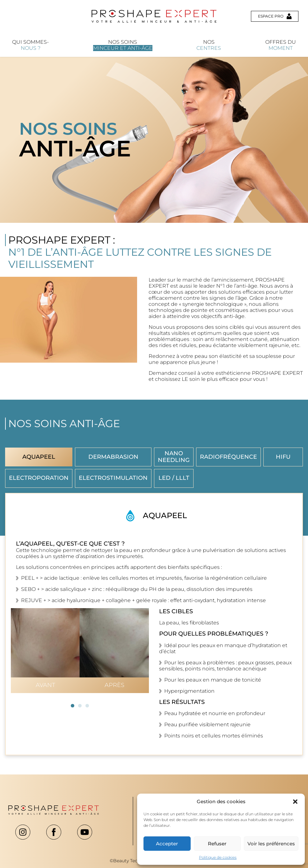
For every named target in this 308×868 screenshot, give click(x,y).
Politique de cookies (218, 857)
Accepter (167, 844)
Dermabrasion (113, 457)
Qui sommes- (30, 45)
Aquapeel (39, 457)
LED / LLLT (174, 478)
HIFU (283, 457)
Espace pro (275, 16)
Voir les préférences (271, 844)
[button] (295, 802)
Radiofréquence (228, 457)
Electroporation (39, 478)
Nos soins (123, 45)
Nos (209, 45)
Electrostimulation (113, 478)
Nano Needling (174, 457)
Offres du (281, 45)
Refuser (217, 844)
